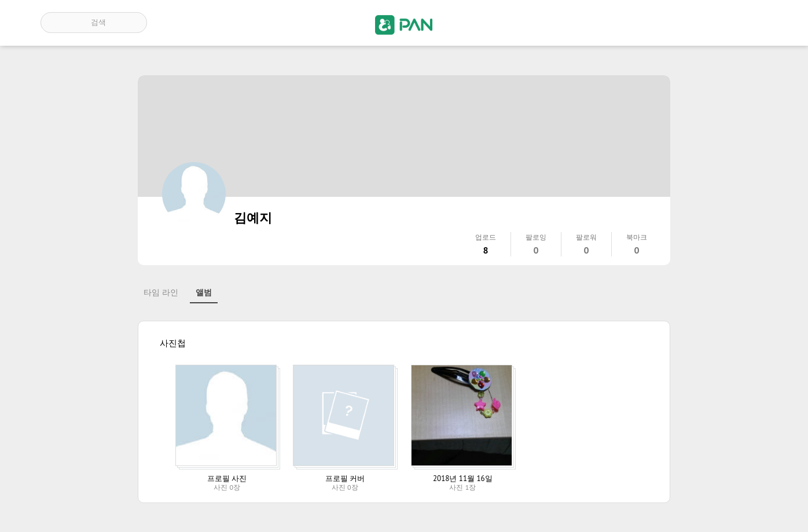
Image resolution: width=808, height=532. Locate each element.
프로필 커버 (345, 478)
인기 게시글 (718, 23)
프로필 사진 (227, 478)
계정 (751, 23)
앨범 (204, 292)
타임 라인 (161, 292)
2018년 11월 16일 (463, 478)
